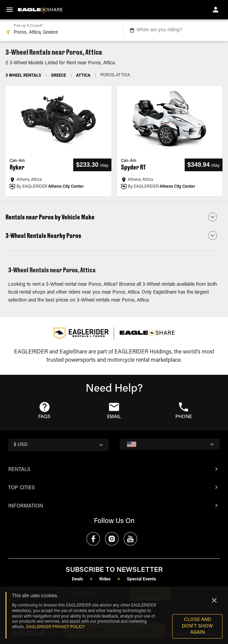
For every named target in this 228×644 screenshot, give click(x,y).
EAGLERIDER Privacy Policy (55, 627)
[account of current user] (216, 10)
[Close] (214, 600)
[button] (114, 217)
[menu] (10, 10)
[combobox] (60, 30)
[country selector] (58, 445)
